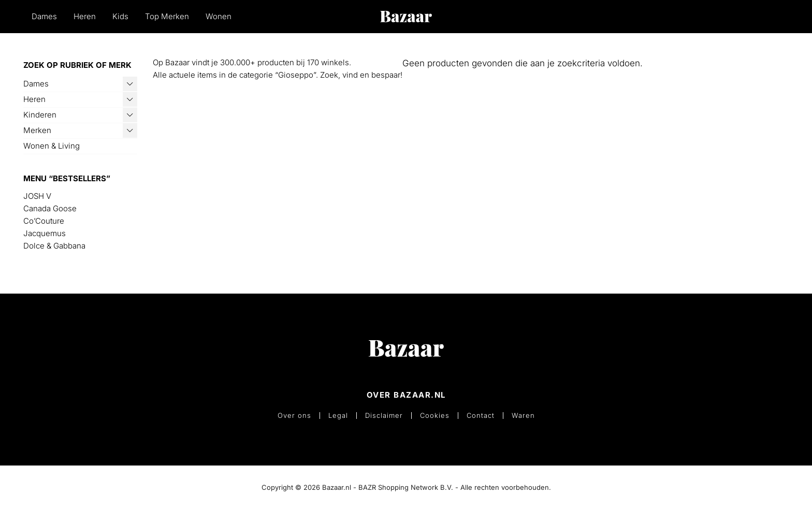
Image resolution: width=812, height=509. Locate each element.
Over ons (294, 416)
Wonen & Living (52, 146)
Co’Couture (44, 221)
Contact (481, 416)
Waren (523, 416)
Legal (338, 416)
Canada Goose (50, 208)
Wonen (219, 16)
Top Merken (167, 16)
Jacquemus (45, 233)
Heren (85, 16)
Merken (37, 130)
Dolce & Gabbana (54, 246)
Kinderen (40, 115)
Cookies (435, 416)
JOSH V (37, 196)
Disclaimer (384, 416)
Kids (120, 16)
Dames (44, 16)
